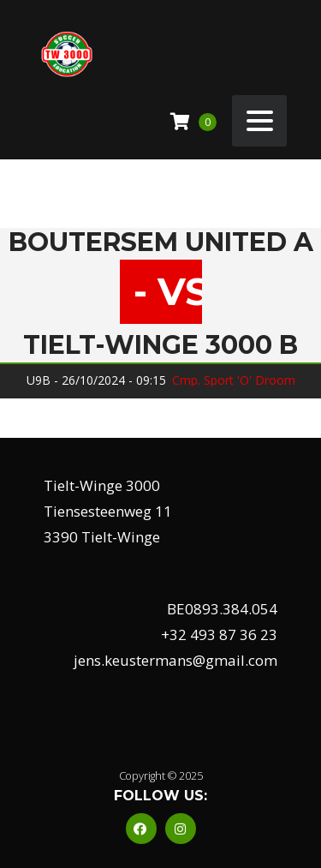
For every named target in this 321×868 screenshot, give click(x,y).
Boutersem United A (161, 242)
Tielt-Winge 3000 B (160, 345)
